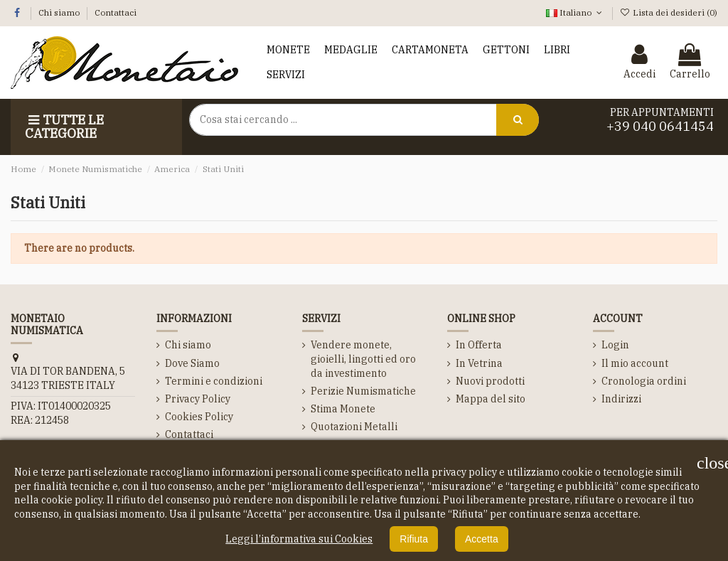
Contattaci (116, 12)
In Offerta (479, 345)
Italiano (575, 12)
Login (615, 345)
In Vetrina (479, 363)
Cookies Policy (199, 417)
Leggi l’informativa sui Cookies (299, 539)
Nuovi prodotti (490, 381)
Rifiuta (414, 539)
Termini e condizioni (214, 381)
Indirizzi (621, 399)
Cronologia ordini (644, 381)
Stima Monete (343, 409)
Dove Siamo (192, 363)
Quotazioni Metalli (354, 427)
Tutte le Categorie (64, 127)
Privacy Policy (198, 399)
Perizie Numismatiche (363, 391)
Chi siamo (60, 12)
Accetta (482, 539)
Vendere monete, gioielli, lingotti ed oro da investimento (363, 359)
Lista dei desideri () (669, 12)
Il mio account (635, 363)
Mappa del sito (491, 399)
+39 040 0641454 (660, 126)
